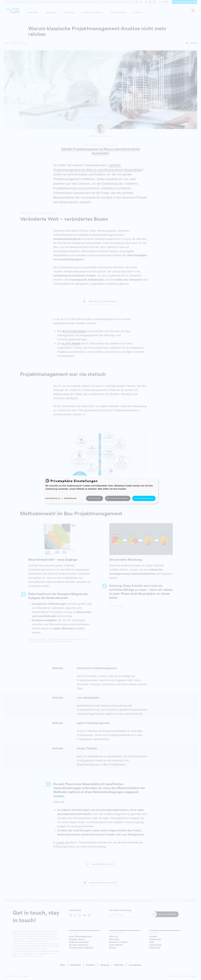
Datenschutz (53, 498)
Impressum (70, 498)
